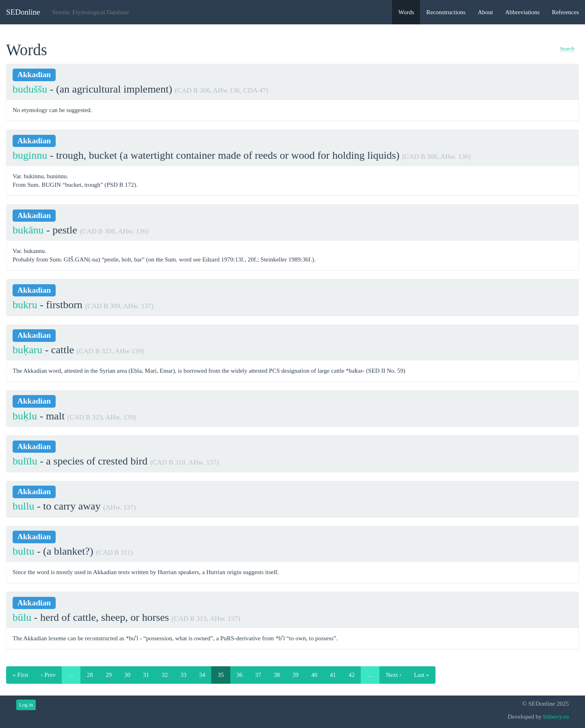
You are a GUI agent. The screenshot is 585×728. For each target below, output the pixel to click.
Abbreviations (522, 12)
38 (277, 675)
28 (90, 675)
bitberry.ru (556, 717)
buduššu (30, 89)
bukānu (28, 230)
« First (21, 675)
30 (127, 675)
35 (221, 675)
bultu (23, 551)
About (485, 12)
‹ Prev (48, 675)
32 (165, 675)
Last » (421, 675)
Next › (394, 675)
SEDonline (23, 12)
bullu (23, 506)
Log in (26, 705)
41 (333, 675)
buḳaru (27, 350)
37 (258, 675)
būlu (22, 617)
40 (314, 675)
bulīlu (25, 461)
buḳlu (25, 416)
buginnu (30, 155)
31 (146, 675)
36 (239, 675)
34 (202, 675)
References (565, 12)
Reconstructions (446, 12)
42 (352, 675)
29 (109, 675)
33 (183, 675)
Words (406, 12)
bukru (25, 305)
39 (296, 675)
